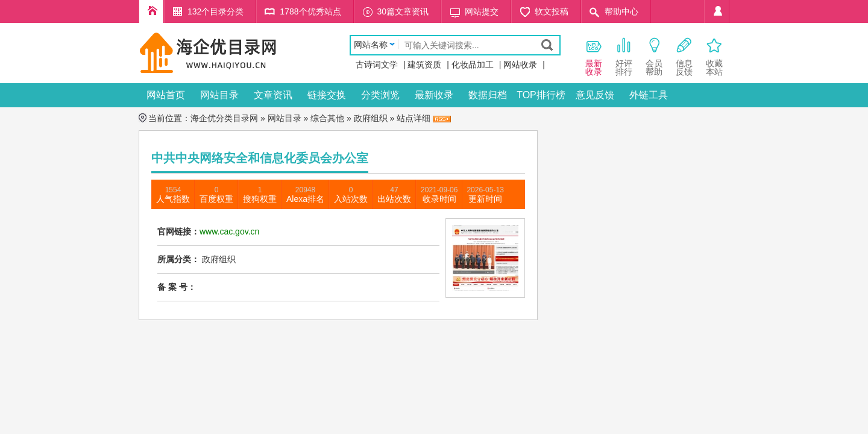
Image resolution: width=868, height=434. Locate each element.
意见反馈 (595, 95)
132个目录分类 (215, 11)
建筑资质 (424, 64)
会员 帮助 (654, 56)
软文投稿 (552, 11)
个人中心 (717, 11)
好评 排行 (624, 56)
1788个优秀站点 (310, 11)
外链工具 (649, 95)
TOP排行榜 (541, 95)
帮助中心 (621, 11)
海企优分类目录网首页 (151, 11)
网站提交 (482, 11)
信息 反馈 (684, 56)
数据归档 (488, 95)
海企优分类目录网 (224, 118)
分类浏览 (380, 95)
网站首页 (166, 95)
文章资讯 (273, 95)
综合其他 (327, 118)
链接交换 (327, 95)
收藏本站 (714, 56)
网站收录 (520, 64)
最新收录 (434, 95)
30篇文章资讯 (403, 11)
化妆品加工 (473, 64)
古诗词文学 (377, 64)
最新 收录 (594, 56)
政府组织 (371, 118)
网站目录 (219, 95)
